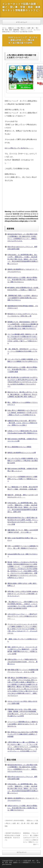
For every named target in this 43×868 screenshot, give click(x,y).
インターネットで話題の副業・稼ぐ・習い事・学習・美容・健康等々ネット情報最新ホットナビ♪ (21, 7)
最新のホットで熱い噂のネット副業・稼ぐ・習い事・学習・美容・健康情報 (21, 823)
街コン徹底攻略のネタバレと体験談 (19, 447)
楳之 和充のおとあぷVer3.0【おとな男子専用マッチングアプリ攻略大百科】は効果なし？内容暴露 (22, 734)
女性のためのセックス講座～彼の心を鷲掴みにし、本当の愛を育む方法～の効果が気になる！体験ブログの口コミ (22, 280)
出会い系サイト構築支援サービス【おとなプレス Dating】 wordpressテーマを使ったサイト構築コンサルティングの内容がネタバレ (22, 413)
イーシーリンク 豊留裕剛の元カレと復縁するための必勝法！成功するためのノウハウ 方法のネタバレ (23, 724)
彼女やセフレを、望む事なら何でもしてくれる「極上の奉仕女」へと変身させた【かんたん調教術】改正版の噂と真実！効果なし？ (22, 394)
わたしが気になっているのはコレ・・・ (19, 148)
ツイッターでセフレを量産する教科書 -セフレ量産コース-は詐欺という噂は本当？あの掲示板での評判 (23, 461)
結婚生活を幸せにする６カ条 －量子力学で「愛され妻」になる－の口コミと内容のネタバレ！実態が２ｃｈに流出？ (22, 423)
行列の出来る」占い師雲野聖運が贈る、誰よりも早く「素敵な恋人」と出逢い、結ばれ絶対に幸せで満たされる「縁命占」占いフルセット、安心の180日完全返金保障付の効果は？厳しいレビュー (23, 259)
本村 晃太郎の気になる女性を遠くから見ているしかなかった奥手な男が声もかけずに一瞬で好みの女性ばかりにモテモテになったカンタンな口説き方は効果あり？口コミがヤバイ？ (23, 382)
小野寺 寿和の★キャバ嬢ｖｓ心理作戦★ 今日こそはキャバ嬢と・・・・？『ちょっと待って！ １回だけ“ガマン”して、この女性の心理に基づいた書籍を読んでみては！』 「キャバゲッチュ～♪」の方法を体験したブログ (23, 747)
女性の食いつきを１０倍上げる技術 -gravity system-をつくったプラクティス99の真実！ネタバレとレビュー (23, 594)
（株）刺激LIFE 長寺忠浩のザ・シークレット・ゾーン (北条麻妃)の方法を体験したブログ (22, 351)
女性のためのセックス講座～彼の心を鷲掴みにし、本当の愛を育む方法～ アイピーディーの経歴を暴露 (22, 369)
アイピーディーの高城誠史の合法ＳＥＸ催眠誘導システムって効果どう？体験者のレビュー (22, 479)
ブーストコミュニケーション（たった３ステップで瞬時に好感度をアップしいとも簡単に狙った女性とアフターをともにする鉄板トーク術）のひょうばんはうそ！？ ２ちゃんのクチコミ (22, 629)
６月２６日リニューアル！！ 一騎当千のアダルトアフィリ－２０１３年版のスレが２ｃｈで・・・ (22, 616)
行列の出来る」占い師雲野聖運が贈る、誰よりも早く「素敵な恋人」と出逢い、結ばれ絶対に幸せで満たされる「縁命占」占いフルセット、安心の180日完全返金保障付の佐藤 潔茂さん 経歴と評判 (22, 507)
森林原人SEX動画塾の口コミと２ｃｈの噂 (22, 453)
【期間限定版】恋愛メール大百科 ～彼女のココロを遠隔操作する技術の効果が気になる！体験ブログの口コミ (23, 298)
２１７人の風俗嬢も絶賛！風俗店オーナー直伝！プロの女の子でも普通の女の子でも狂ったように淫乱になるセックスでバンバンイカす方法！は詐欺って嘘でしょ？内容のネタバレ (22, 339)
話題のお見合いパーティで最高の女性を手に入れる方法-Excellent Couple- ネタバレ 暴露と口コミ (22, 662)
